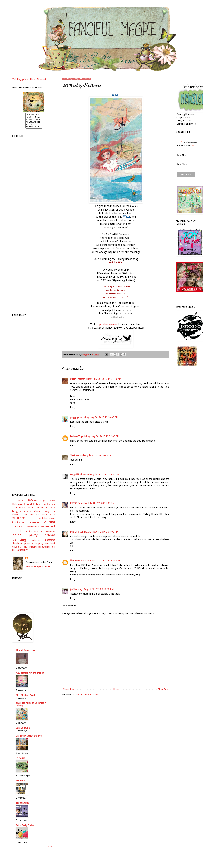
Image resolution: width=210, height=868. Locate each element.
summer (23, 550)
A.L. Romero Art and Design (30, 676)
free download (31, 517)
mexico (41, 530)
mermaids (32, 530)
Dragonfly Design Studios (29, 739)
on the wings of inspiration (40, 534)
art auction (38, 511)
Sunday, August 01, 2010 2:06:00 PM (99, 532)
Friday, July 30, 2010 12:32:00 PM (102, 436)
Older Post (163, 689)
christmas (37, 514)
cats (28, 514)
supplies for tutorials (40, 550)
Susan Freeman (78, 379)
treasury (23, 553)
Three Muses (22, 806)
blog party (19, 514)
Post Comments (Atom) (88, 695)
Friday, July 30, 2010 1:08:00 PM (97, 455)
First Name (183, 155)
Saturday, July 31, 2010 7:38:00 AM (101, 474)
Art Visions (21, 783)
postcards (50, 543)
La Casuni (21, 761)
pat (72, 589)
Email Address (185, 146)
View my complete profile (38, 570)
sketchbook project (22, 546)
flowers (16, 517)
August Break (48, 504)
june (25, 530)
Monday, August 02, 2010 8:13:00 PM (94, 589)
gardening (19, 521)
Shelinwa (74, 455)
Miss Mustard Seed (25, 698)
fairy (52, 514)
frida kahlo (49, 517)
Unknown (75, 560)
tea (17, 553)
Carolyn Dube (23, 731)
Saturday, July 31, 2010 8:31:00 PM (96, 503)
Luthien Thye (77, 436)
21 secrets (18, 504)
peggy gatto (76, 417)
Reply (73, 407)
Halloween (17, 507)
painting (19, 542)
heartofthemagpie (47, 521)
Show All (52, 849)
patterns (36, 543)
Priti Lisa (74, 532)
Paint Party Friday (25, 828)
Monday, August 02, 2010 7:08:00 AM (100, 560)
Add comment (70, 605)
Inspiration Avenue (107, 324)
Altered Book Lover (25, 653)
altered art (24, 511)
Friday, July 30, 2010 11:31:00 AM (104, 379)
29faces (32, 503)
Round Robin (32, 507)
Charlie (73, 503)
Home (116, 689)
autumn (50, 510)
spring (41, 546)
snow (34, 546)
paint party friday (34, 538)
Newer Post (69, 689)
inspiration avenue (26, 525)
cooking (46, 514)
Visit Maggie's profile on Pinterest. (29, 79)
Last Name (183, 164)
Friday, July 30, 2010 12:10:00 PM (101, 417)
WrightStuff (76, 474)
